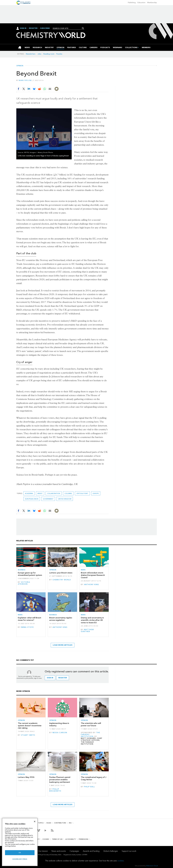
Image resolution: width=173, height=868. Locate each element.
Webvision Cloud (152, 866)
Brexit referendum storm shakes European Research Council (93, 575)
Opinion (20, 66)
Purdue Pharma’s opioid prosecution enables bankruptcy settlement (60, 780)
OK (20, 853)
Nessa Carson (60, 733)
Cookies (46, 839)
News (83, 570)
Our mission (43, 851)
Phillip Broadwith (55, 790)
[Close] (35, 821)
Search (83, 28)
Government (48, 499)
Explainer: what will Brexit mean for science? (30, 619)
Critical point (82, 493)
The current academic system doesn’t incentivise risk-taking (30, 726)
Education (141, 3)
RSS (70, 823)
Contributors (60, 823)
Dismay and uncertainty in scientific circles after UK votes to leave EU (92, 620)
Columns (68, 493)
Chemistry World (62, 580)
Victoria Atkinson (24, 583)
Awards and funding (91, 851)
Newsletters (31, 54)
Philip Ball (90, 787)
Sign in (50, 678)
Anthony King (92, 585)
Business (22, 570)
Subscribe (45, 28)
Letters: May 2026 (26, 777)
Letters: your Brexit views (61, 573)
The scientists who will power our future (91, 724)
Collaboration (54, 493)
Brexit (40, 493)
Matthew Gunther (87, 631)
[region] (20, 842)
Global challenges (111, 851)
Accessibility (71, 839)
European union (32, 499)
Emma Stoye (27, 627)
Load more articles (63, 645)
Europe (96, 493)
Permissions (84, 839)
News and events (59, 851)
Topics (41, 823)
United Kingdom (65, 499)
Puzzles (59, 54)
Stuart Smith (28, 735)
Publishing (132, 3)
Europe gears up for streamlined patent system (30, 574)
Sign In (23, 28)
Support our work (129, 851)
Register (33, 28)
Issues (49, 823)
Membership (152, 3)
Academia (29, 493)
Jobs (39, 54)
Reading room (49, 54)
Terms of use (57, 839)
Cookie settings (20, 859)
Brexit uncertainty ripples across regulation (61, 619)
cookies (121, 861)
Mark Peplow (25, 80)
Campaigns (74, 851)
